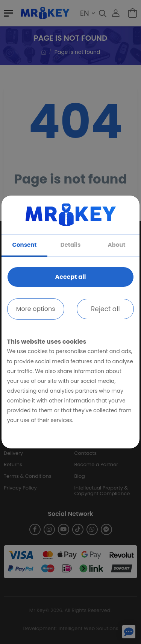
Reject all (105, 309)
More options (36, 309)
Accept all (70, 277)
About (117, 245)
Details (71, 245)
